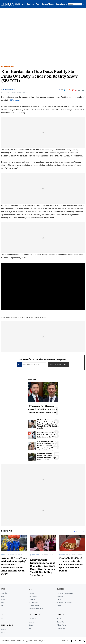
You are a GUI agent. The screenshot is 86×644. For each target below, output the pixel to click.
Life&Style (62, 554)
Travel (31, 625)
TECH (3, 615)
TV (30, 628)
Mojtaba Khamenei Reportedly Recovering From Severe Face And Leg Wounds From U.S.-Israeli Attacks (47, 424)
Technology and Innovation (65, 593)
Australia (4, 593)
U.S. (23, 4)
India (3, 602)
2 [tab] (76, 532)
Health (3, 632)
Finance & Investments (64, 602)
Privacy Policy (61, 625)
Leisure (31, 622)
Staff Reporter (9, 90)
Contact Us (60, 622)
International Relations (36, 609)
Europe (4, 599)
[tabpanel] (43, 556)
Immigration (33, 596)
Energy (59, 599)
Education (32, 599)
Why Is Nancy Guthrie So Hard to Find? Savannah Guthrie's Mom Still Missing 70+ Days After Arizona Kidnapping (47, 446)
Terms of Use (61, 628)
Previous (79, 532)
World (18, 4)
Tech (38, 4)
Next (83, 532)
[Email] (79, 90)
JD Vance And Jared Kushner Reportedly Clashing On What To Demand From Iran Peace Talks (43, 409)
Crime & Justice (35, 554)
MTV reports (15, 100)
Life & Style (33, 619)
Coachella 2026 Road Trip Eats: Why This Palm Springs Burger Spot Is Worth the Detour (71, 565)
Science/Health (48, 4)
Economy (60, 596)
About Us (60, 619)
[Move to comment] (83, 90)
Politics (31, 593)
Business (31, 4)
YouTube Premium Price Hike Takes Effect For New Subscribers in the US (47, 435)
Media (59, 605)
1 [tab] (75, 532)
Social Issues (33, 602)
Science (4, 554)
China (3, 596)
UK (2, 605)
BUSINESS (60, 589)
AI (2, 619)
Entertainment (61, 4)
